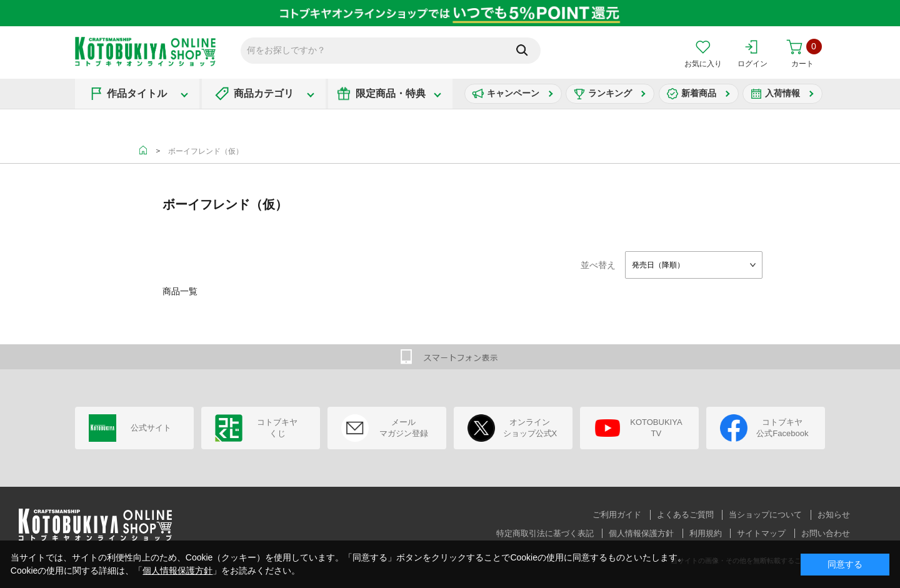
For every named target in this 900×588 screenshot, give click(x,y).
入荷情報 (782, 93)
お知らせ (834, 515)
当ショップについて (765, 515)
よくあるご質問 (685, 515)
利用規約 (706, 533)
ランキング (610, 93)
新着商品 (699, 93)
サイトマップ (761, 533)
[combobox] (694, 265)
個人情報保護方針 (641, 533)
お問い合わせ (826, 533)
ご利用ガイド (617, 515)
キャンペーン (513, 93)
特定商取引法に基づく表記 (545, 533)
